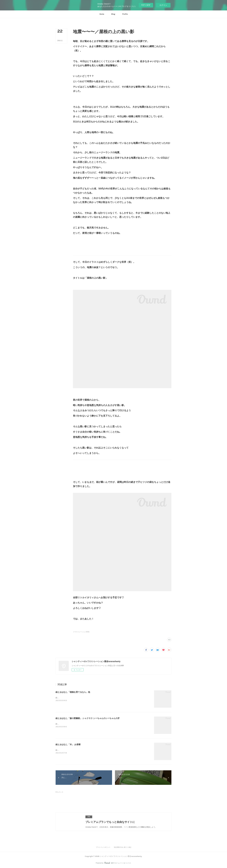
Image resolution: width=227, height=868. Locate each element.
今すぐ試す (146, 5)
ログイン (163, 5)
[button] (102, 14)
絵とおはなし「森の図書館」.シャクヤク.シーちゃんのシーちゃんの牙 (88, 718)
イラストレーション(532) (81, 632)
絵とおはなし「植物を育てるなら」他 (73, 692)
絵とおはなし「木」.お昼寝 (68, 744)
